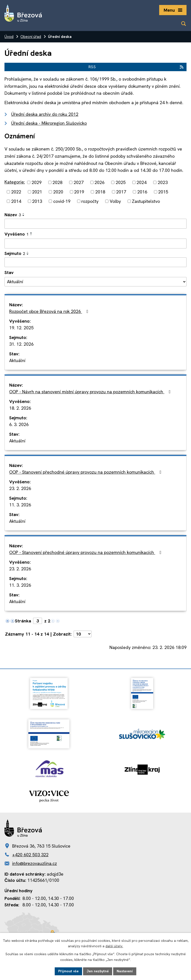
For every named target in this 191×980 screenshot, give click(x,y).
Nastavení (125, 971)
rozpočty (90, 201)
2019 (79, 192)
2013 (37, 201)
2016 (142, 192)
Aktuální (17, 360)
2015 (163, 192)
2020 (58, 192)
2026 (99, 182)
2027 (79, 182)
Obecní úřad (31, 37)
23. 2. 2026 (20, 488)
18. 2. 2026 (20, 408)
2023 (163, 182)
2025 (121, 182)
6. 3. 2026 (19, 424)
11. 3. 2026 (20, 505)
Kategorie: (15, 182)
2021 (37, 192)
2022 (16, 192)
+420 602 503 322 (30, 855)
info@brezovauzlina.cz (35, 863)
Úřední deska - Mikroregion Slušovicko (49, 123)
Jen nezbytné (98, 971)
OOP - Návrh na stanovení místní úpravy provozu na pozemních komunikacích (91, 392)
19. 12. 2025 (21, 328)
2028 (57, 182)
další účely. (114, 946)
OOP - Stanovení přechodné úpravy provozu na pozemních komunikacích (86, 472)
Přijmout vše (68, 971)
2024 (142, 182)
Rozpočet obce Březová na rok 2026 (50, 311)
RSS (136, 67)
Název (13, 215)
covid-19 (62, 201)
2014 (16, 201)
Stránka (23, 621)
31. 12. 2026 (21, 344)
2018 (100, 192)
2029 (37, 182)
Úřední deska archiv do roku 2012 (45, 114)
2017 (121, 192)
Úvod (9, 37)
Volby (115, 201)
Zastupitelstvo (146, 201)
